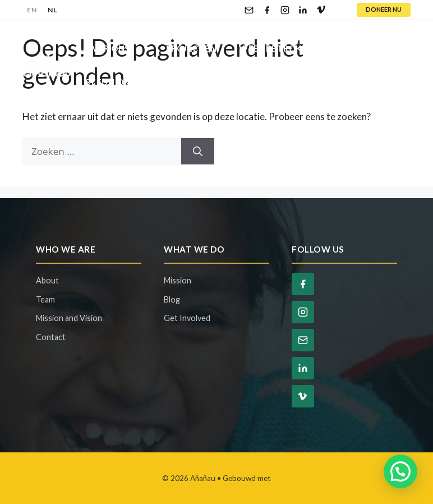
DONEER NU (384, 9)
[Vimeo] (321, 10)
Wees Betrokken (292, 48)
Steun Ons (123, 82)
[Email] (249, 10)
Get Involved (187, 318)
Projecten (192, 48)
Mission (178, 280)
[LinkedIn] (303, 10)
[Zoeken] (198, 152)
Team (45, 299)
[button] (400, 471)
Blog (183, 82)
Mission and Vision (69, 318)
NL (52, 10)
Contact (240, 82)
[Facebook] (267, 10)
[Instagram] (285, 10)
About (47, 280)
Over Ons (120, 48)
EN (32, 10)
